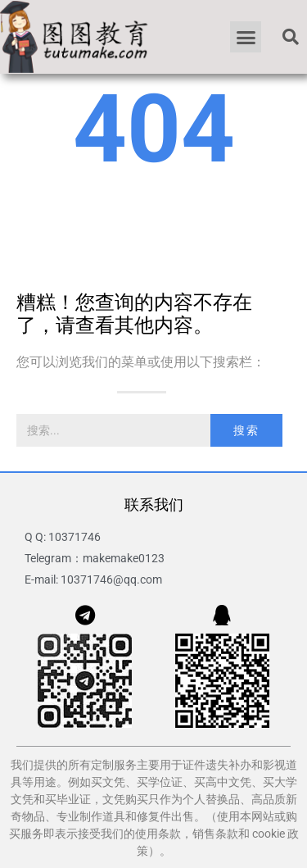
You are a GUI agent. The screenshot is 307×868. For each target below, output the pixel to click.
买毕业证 (68, 799)
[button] (246, 37)
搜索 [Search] (246, 430)
